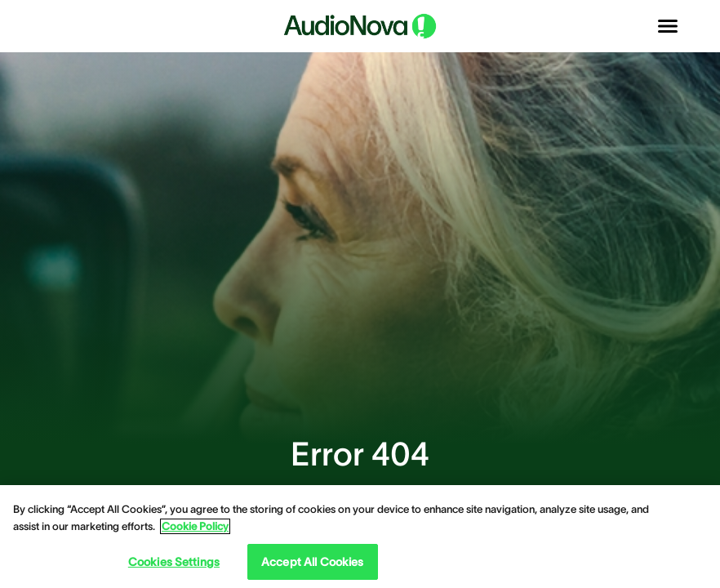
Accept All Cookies (313, 562)
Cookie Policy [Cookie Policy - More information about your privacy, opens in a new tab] (195, 526)
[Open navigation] (668, 26)
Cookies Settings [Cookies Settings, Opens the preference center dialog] (174, 562)
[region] (360, 537)
